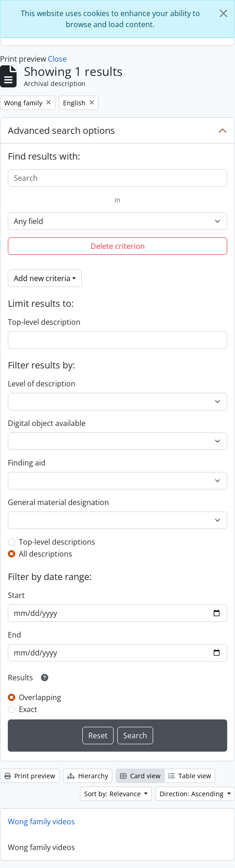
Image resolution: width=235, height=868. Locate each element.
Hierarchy (88, 776)
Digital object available (47, 423)
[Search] (117, 178)
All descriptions (46, 554)
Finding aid (27, 463)
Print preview (30, 776)
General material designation (58, 502)
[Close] (224, 13)
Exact (28, 709)
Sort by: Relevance (113, 794)
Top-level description (44, 322)
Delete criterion (118, 246)
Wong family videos (41, 822)
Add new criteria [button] (42, 278)
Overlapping (40, 697)
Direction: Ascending (192, 794)
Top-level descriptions (57, 542)
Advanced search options (61, 130)
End (14, 635)
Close (57, 59)
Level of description (42, 384)
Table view (190, 776)
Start (16, 595)
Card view (140, 776)
